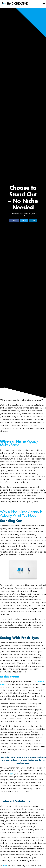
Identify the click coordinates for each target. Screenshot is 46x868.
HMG (5, 865)
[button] (43, 4)
